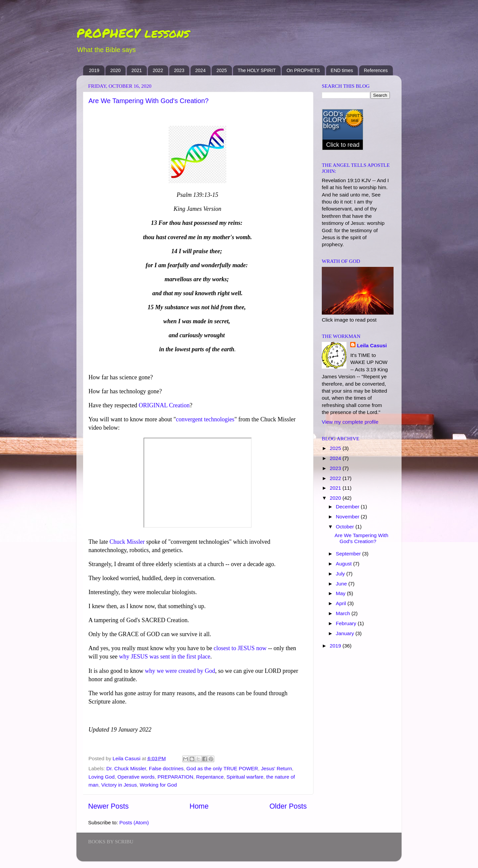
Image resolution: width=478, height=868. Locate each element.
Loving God (101, 777)
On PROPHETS (303, 70)
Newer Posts (108, 806)
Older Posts (288, 806)
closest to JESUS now (240, 648)
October (346, 527)
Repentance (210, 777)
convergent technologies (205, 419)
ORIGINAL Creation (164, 405)
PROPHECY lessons (133, 33)
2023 (179, 70)
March (344, 613)
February (347, 623)
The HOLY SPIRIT (257, 70)
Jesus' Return (277, 768)
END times (342, 70)
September (349, 554)
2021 (137, 70)
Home (199, 806)
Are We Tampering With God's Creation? (149, 101)
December (348, 507)
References (376, 70)
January (346, 633)
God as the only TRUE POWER (222, 768)
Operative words (136, 777)
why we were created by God (180, 671)
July (341, 574)
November (348, 517)
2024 (200, 70)
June (342, 584)
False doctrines (166, 768)
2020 (115, 70)
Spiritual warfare (245, 777)
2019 (94, 70)
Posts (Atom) (134, 822)
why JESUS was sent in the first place (165, 657)
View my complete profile (350, 422)
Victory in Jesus (119, 785)
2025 (221, 70)
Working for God (158, 785)
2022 (158, 70)
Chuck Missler (127, 542)
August (344, 564)
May (341, 593)
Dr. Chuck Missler (126, 768)
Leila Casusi (372, 345)
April (342, 603)
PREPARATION (175, 777)
